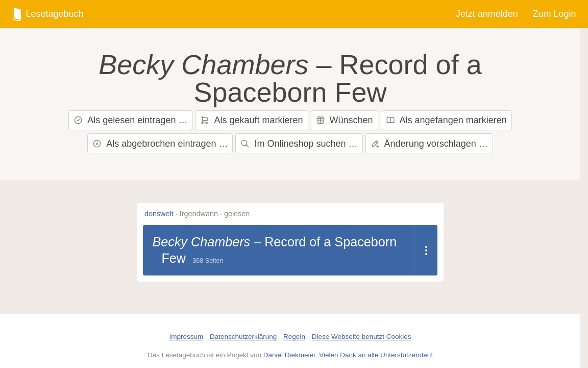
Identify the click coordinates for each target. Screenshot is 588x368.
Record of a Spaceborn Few (389, 78)
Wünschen (345, 120)
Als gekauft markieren (251, 120)
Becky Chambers (149, 64)
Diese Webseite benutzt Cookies (362, 337)
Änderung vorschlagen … (429, 144)
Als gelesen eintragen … (130, 120)
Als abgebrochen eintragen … (160, 144)
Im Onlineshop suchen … (299, 144)
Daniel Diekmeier (289, 355)
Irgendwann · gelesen (215, 214)
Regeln (294, 337)
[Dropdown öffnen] (426, 250)
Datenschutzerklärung (243, 337)
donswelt (159, 214)
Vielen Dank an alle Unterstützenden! (376, 355)
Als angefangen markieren (446, 120)
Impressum (186, 337)
